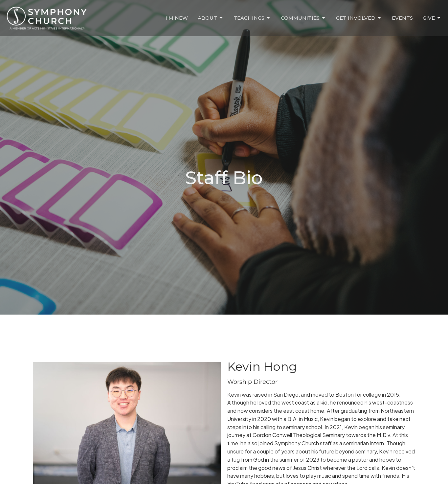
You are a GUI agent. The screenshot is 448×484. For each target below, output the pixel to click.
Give (432, 18)
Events (402, 18)
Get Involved (359, 18)
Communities (303, 18)
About (211, 18)
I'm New (177, 18)
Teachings (252, 18)
